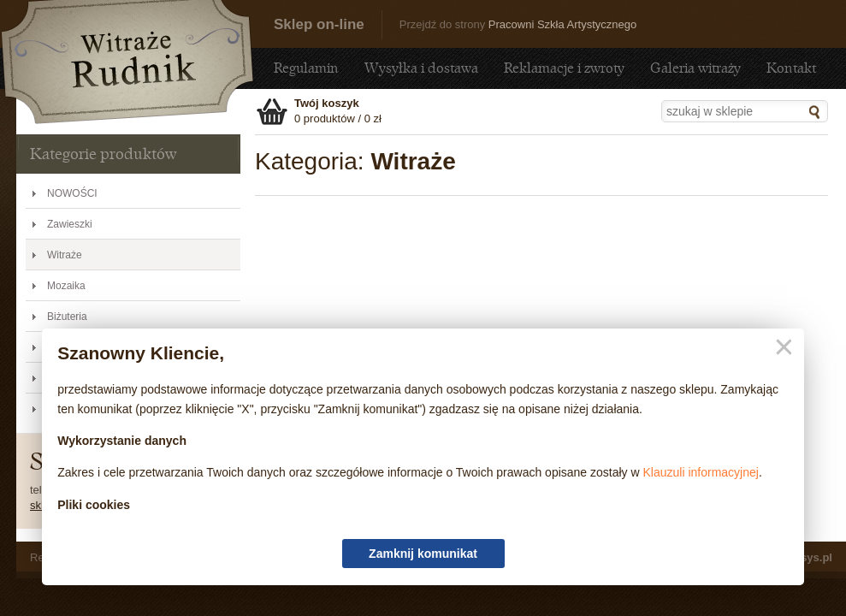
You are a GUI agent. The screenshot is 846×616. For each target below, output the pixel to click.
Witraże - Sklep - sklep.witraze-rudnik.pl (127, 62)
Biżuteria (67, 317)
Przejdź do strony (518, 24)
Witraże (65, 255)
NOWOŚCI (72, 193)
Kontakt (791, 68)
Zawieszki (70, 224)
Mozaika (66, 286)
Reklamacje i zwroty (564, 68)
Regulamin (306, 68)
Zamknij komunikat (423, 554)
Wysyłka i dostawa (421, 68)
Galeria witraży (695, 68)
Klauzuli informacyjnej (701, 472)
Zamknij (781, 348)
